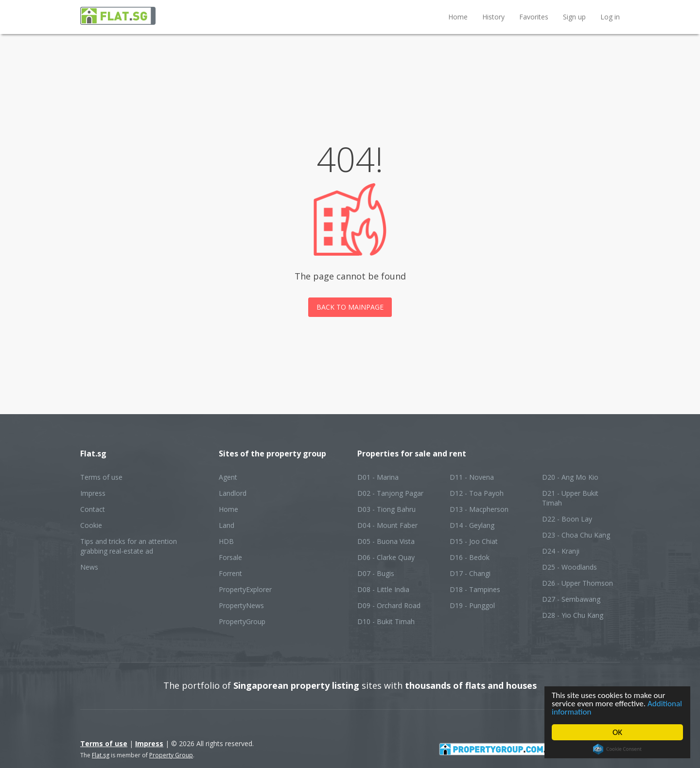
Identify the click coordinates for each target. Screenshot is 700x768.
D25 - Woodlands (569, 567)
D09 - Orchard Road (389, 605)
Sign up (574, 17)
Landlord (233, 493)
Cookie (91, 525)
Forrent (230, 573)
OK (617, 732)
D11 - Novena (472, 477)
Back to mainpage (350, 307)
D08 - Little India (383, 589)
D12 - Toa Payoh (477, 493)
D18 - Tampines (475, 589)
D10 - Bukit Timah (386, 621)
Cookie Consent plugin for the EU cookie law (617, 749)
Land (227, 525)
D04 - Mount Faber (387, 525)
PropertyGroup (242, 621)
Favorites (534, 17)
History (493, 17)
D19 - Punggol (472, 605)
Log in (610, 17)
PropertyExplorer (245, 589)
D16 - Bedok (470, 557)
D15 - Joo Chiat (474, 541)
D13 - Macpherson (479, 509)
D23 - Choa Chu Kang (576, 535)
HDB (226, 541)
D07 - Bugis (376, 573)
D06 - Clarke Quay (386, 557)
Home (458, 17)
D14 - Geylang (472, 525)
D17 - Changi (470, 573)
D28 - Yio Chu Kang (573, 615)
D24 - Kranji (561, 551)
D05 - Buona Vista (386, 541)
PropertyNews (241, 605)
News (89, 567)
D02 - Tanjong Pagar (390, 493)
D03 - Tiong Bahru (386, 509)
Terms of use (101, 477)
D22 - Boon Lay (567, 519)
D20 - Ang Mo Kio (570, 477)
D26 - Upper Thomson (577, 583)
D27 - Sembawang (571, 599)
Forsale (230, 557)
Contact (93, 509)
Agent (228, 477)
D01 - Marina (378, 477)
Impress (93, 493)
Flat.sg (101, 755)
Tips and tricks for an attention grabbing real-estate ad (129, 546)
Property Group (171, 755)
